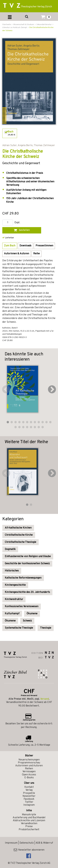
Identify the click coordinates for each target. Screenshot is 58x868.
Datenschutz (27, 843)
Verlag (29, 790)
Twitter (29, 802)
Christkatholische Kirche (19, 535)
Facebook (29, 799)
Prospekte (29, 793)
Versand (45, 699)
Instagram (29, 805)
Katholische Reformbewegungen (23, 578)
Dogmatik (10, 549)
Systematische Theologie (19, 628)
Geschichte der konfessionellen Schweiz (27, 564)
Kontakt (29, 787)
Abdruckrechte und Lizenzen (29, 821)
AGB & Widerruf (44, 843)
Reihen (29, 769)
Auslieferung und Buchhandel (29, 818)
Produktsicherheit (29, 830)
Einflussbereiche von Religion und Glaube (28, 556)
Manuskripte (29, 815)
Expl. (17, 223)
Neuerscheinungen (29, 760)
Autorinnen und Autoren (29, 766)
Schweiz (27, 621)
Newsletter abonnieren (29, 850)
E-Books (29, 778)
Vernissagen (29, 772)
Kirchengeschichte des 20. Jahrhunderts (27, 592)
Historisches (12, 571)
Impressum (11, 843)
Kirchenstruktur (14, 599)
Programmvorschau (29, 763)
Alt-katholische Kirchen (18, 528)
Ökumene (32, 614)
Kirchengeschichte (15, 585)
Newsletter (29, 796)
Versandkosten (29, 824)
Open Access (29, 775)
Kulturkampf (12, 614)
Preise (29, 826)
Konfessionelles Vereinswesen (22, 607)
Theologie (46, 628)
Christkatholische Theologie (20, 542)
